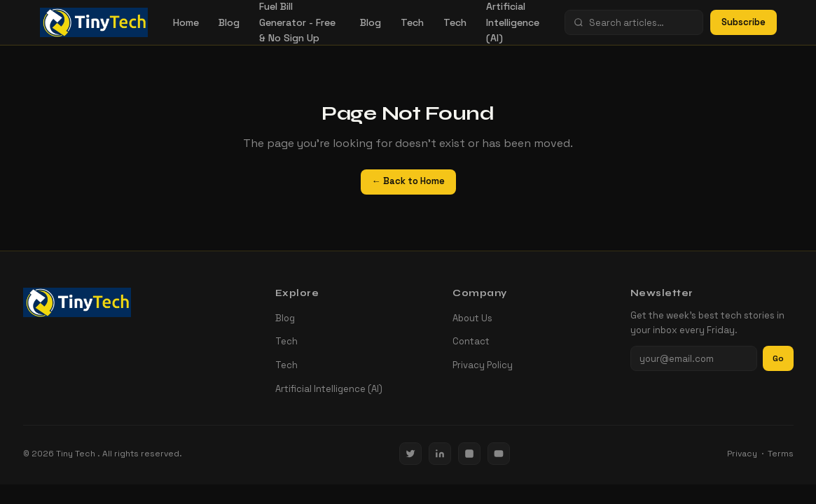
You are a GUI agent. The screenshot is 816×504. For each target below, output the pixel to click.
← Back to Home (408, 181)
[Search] (642, 23)
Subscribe (744, 22)
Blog (229, 22)
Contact (471, 341)
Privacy (742, 454)
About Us (472, 318)
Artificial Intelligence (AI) (329, 389)
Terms (781, 454)
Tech (412, 22)
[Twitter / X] (410, 454)
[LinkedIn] (440, 454)
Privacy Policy (483, 365)
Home (186, 22)
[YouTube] (499, 454)
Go (778, 358)
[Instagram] (469, 454)
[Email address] (694, 358)
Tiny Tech (77, 454)
